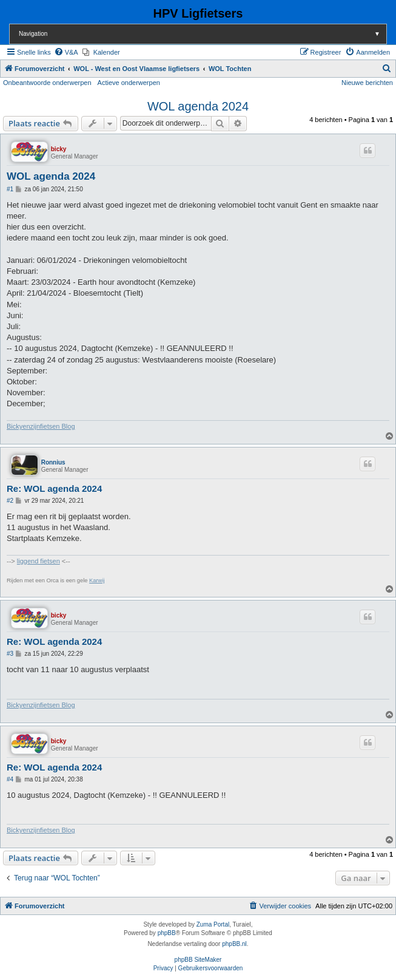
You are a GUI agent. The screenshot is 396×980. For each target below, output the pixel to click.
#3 (10, 654)
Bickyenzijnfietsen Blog (41, 426)
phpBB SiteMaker (198, 960)
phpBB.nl (234, 944)
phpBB (167, 933)
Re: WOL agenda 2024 (54, 488)
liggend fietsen (39, 561)
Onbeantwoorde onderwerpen (47, 83)
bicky (59, 149)
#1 (10, 189)
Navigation (203, 34)
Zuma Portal (213, 924)
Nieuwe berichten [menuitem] (367, 83)
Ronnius (53, 462)
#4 (10, 779)
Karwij (97, 580)
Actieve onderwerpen (129, 83)
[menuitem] (66, 52)
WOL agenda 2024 (198, 106)
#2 (10, 501)
